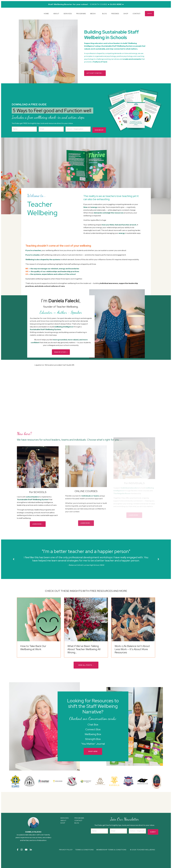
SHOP (126, 14)
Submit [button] (153, 848)
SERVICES (68, 14)
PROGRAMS (81, 14)
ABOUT (56, 14)
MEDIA (93, 14)
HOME (46, 14)
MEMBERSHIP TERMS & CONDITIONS (112, 862)
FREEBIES (115, 14)
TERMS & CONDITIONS (86, 862)
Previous (14, 568)
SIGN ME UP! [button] (100, 123)
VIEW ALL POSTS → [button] (86, 678)
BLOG (104, 14)
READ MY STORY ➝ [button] (61, 355)
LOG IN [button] (149, 14)
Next (158, 568)
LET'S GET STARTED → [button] (95, 73)
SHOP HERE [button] (93, 765)
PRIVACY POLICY (67, 862)
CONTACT (136, 14)
